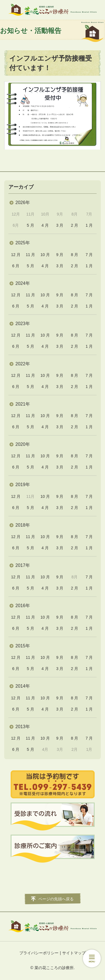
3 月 (60, 225)
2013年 (23, 727)
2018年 (23, 525)
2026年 (23, 203)
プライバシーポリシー (39, 953)
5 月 (31, 225)
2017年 (23, 565)
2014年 (23, 686)
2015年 (23, 646)
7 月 (89, 255)
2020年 (23, 444)
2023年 (23, 324)
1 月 (89, 225)
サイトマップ (74, 953)
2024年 (23, 283)
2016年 (23, 606)
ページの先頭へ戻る (56, 899)
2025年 (23, 243)
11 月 (30, 255)
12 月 (16, 255)
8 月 (74, 255)
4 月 (45, 225)
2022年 (23, 364)
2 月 (74, 225)
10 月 (45, 255)
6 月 (16, 266)
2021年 (23, 404)
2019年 (23, 485)
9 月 (60, 255)
